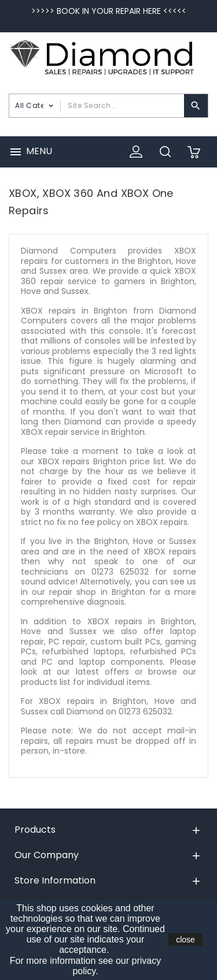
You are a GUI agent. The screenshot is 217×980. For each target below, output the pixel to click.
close (185, 940)
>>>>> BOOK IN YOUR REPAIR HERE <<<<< (109, 11)
